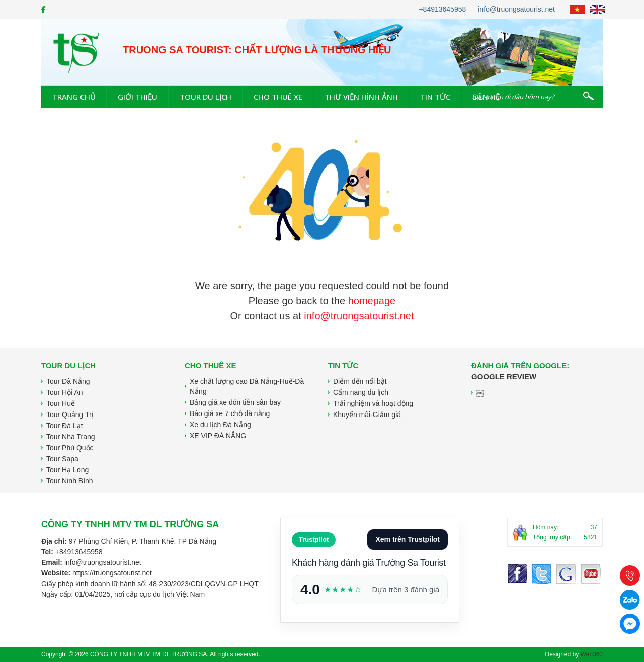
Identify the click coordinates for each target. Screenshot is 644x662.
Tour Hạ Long (67, 470)
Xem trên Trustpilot (408, 539)
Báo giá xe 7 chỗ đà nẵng (230, 413)
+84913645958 (442, 9)
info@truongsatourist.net (516, 9)
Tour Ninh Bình (70, 481)
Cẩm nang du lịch (361, 392)
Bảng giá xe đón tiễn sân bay (235, 402)
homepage (372, 301)
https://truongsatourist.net (112, 573)
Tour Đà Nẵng (68, 381)
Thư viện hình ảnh (361, 97)
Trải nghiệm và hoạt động (373, 403)
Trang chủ (74, 97)
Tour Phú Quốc (70, 448)
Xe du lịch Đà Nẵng (220, 425)
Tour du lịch (206, 97)
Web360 (592, 654)
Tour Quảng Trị (70, 415)
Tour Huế (61, 403)
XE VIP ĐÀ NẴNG (218, 436)
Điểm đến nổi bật (360, 381)
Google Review (504, 377)
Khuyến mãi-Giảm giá (367, 415)
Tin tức (435, 97)
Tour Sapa (62, 459)
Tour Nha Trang (71, 437)
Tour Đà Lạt (65, 426)
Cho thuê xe (278, 97)
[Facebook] (44, 10)
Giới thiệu (138, 97)
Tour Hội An (65, 392)
